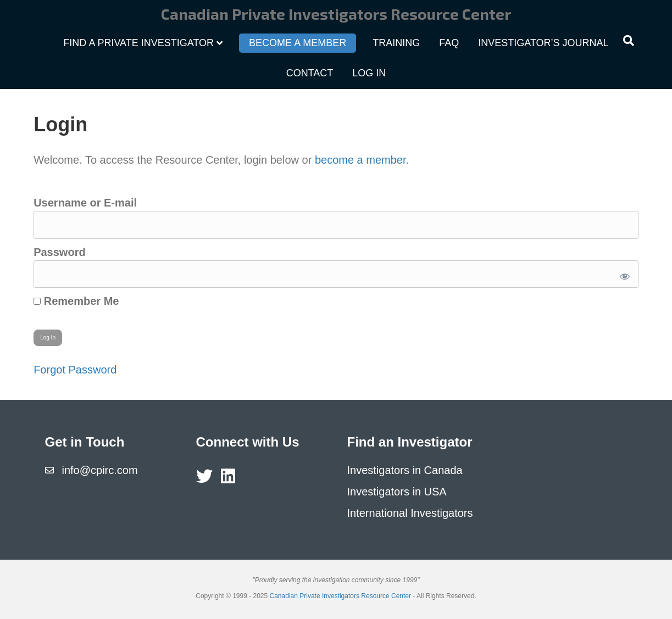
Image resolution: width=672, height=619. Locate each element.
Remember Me (76, 301)
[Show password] (623, 274)
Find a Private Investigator (138, 43)
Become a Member (298, 43)
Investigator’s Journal (543, 43)
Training (396, 43)
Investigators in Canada (405, 470)
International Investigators (410, 513)
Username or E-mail (85, 203)
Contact (310, 73)
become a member (360, 160)
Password (59, 252)
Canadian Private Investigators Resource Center (340, 596)
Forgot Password (75, 370)
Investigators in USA (397, 492)
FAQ (449, 43)
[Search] (629, 41)
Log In (369, 73)
